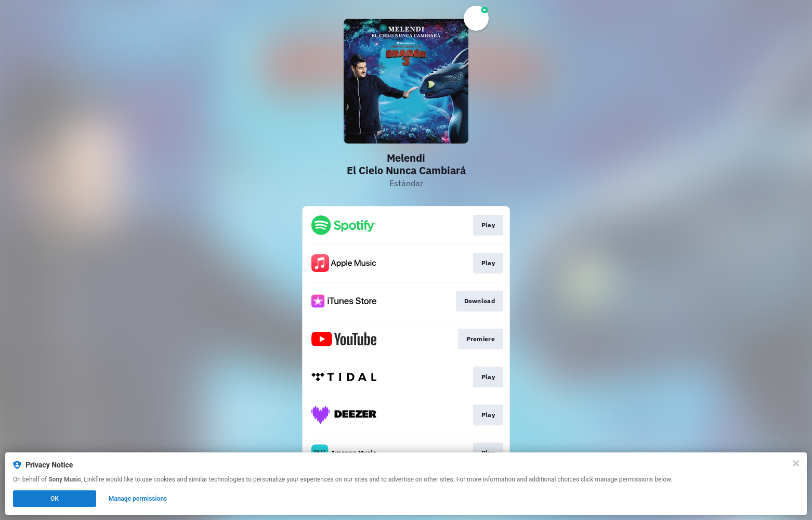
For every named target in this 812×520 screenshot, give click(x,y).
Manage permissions (138, 499)
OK (55, 499)
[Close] (796, 463)
